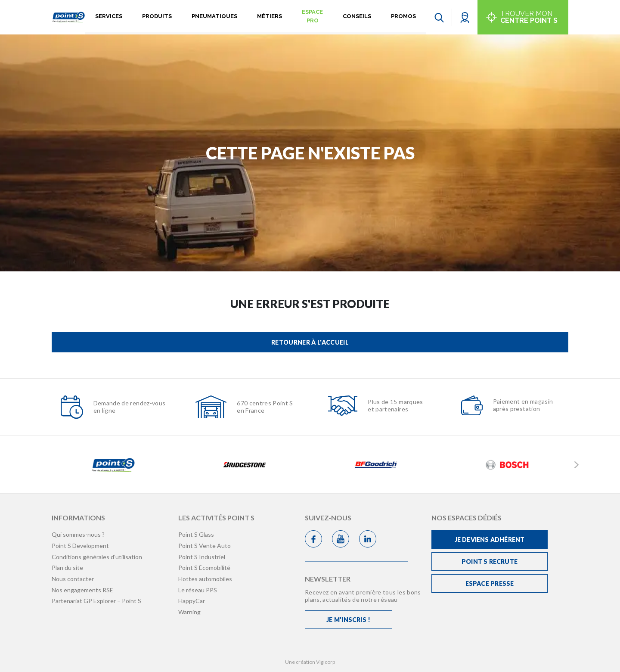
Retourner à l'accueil (310, 342)
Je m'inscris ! (348, 620)
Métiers (270, 16)
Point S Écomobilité (204, 568)
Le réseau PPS (198, 590)
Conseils (357, 16)
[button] (465, 17)
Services (109, 16)
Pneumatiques (214, 16)
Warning (189, 612)
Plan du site (67, 568)
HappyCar (192, 601)
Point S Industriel (202, 557)
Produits (157, 16)
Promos (403, 16)
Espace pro (312, 16)
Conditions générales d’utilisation (97, 557)
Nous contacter (73, 579)
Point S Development (80, 546)
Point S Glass (196, 534)
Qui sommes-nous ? (78, 534)
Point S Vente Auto (205, 546)
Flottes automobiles (205, 579)
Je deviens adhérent (490, 540)
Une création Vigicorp (310, 662)
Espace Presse (490, 583)
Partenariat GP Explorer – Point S (96, 601)
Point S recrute (490, 562)
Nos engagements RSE (82, 590)
